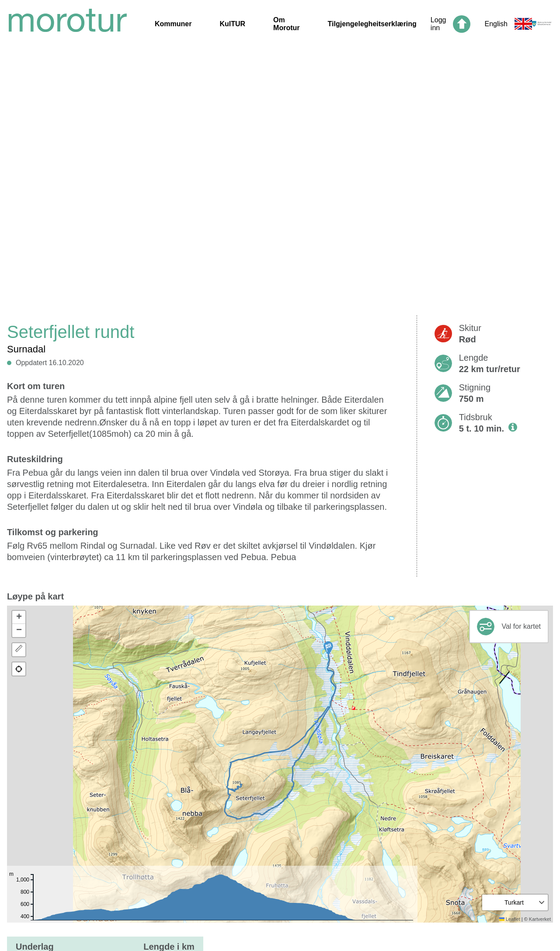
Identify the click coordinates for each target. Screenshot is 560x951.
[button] (328, 648)
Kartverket (540, 919)
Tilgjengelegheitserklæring (372, 24)
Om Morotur (286, 24)
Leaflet (510, 919)
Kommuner (173, 24)
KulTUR (232, 24)
